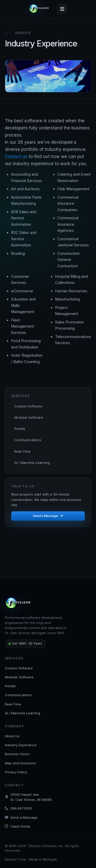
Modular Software (29, 417)
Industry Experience (21, 745)
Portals (20, 429)
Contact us (16, 156)
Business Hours (17, 754)
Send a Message (48, 516)
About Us (12, 736)
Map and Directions (20, 763)
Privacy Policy (16, 772)
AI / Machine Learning (32, 463)
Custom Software (28, 406)
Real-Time (22, 451)
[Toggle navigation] (62, 9)
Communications (28, 440)
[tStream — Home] (40, 9)
